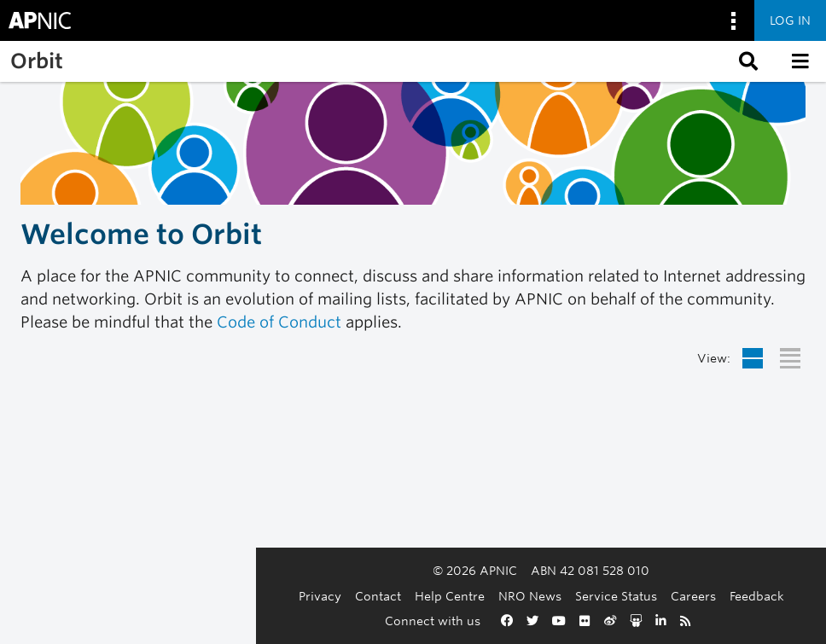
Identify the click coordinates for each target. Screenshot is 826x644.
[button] (747, 61)
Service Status (488, 596)
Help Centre (322, 596)
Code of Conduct (279, 322)
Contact (250, 596)
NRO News (402, 596)
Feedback (629, 596)
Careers (565, 596)
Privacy (192, 596)
